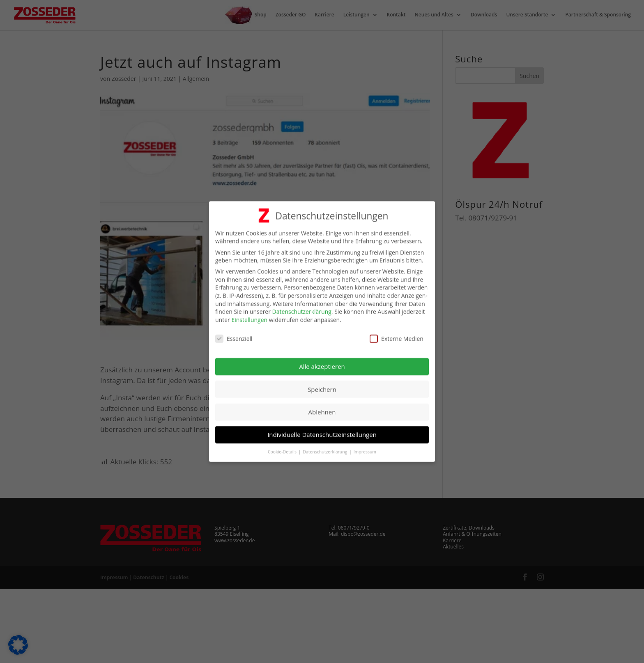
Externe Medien (397, 335)
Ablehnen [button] (322, 408)
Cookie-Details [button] (283, 448)
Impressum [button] (365, 448)
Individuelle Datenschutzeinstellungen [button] (322, 431)
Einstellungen (249, 316)
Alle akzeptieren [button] (322, 363)
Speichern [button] (322, 385)
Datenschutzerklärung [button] (325, 448)
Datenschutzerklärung (302, 308)
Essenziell (234, 335)
